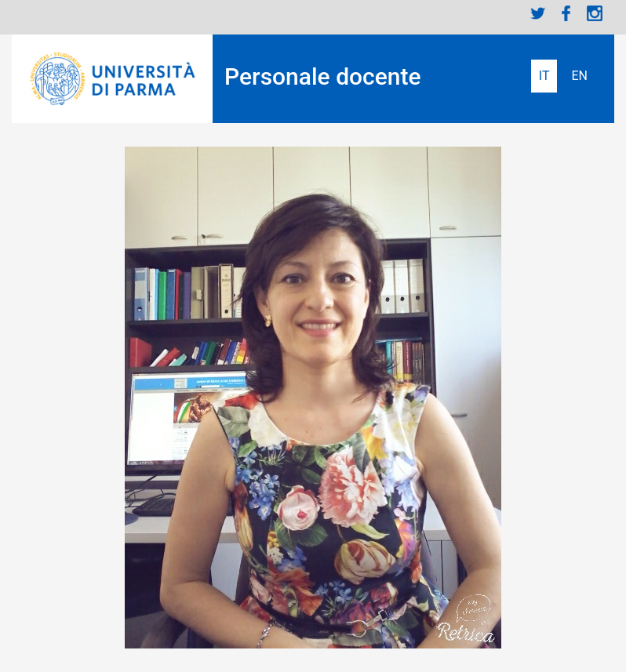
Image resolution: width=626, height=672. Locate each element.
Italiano (544, 76)
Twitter (538, 13)
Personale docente (323, 76)
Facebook (566, 13)
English (579, 76)
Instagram (595, 13)
